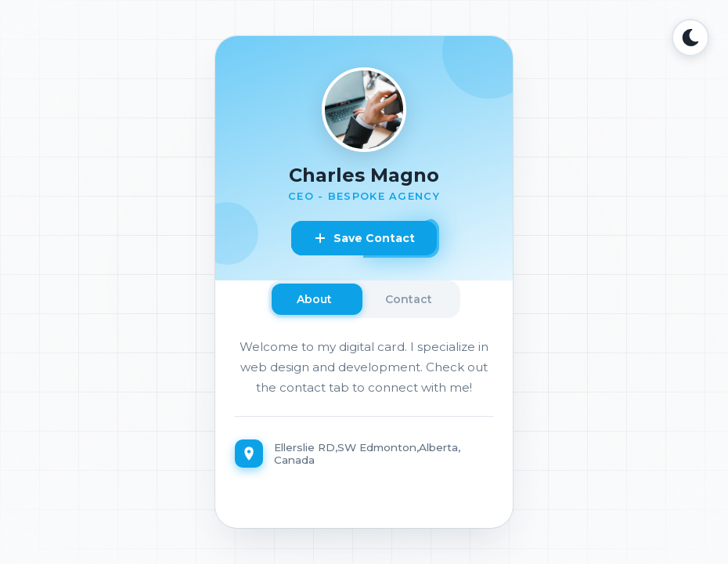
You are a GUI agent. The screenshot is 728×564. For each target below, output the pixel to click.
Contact (409, 299)
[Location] (364, 454)
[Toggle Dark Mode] (690, 38)
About (314, 299)
